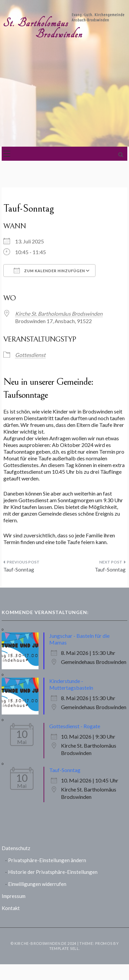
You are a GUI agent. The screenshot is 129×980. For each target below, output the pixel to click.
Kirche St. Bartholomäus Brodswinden (59, 314)
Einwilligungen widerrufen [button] (37, 884)
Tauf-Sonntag (19, 570)
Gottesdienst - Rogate (75, 726)
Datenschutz (16, 848)
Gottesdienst (30, 355)
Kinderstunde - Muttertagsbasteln (71, 684)
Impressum (14, 896)
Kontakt (11, 908)
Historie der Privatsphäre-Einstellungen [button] (53, 872)
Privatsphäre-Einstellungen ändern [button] (47, 860)
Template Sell (64, 948)
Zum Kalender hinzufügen (49, 271)
